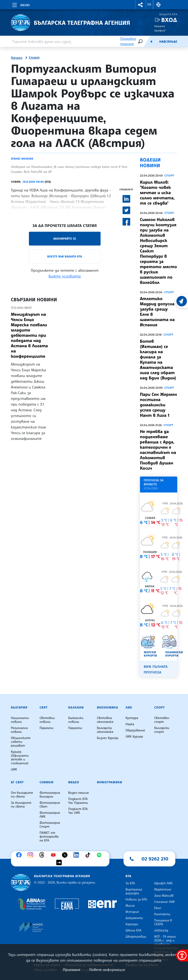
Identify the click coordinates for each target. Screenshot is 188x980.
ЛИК (129, 708)
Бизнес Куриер (108, 738)
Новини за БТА (136, 900)
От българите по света (22, 795)
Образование (135, 730)
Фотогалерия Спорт (50, 825)
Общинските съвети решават (21, 742)
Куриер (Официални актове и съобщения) (20, 758)
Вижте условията (65, 276)
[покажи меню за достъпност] (182, 955)
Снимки (47, 782)
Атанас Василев (22, 159)
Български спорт (162, 730)
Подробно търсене (128, 41)
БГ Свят (17, 782)
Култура (132, 718)
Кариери (132, 924)
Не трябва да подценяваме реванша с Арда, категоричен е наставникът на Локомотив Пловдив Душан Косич (158, 450)
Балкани (76, 708)
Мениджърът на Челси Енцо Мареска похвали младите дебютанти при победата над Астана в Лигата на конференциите (30, 335)
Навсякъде (168, 42)
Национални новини (20, 720)
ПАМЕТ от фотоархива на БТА (49, 837)
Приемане (72, 970)
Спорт (34, 58)
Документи (134, 918)
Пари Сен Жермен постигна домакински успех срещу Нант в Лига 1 (158, 405)
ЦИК (14, 769)
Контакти (162, 914)
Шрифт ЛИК (164, 883)
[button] (140, 5)
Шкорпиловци (136, 937)
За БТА (130, 883)
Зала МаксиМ (164, 896)
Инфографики (110, 782)
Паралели (47, 728)
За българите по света (21, 805)
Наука (130, 724)
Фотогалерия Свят (50, 805)
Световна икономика (105, 720)
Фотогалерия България (50, 795)
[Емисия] (151, 41)
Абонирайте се (65, 239)
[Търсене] (140, 41)
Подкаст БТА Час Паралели (78, 801)
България (19, 708)
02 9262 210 (155, 859)
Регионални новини (19, 730)
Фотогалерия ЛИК (50, 815)
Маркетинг (163, 890)
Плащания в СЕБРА (163, 922)
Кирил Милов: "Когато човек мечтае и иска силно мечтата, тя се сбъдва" (157, 193)
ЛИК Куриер (134, 737)
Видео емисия (79, 793)
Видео (74, 782)
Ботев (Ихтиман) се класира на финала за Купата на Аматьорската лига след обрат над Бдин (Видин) (158, 360)
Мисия (130, 906)
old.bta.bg (161, 930)
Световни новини (47, 720)
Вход (169, 20)
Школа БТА (134, 930)
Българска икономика (105, 730)
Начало (17, 58)
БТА (129, 876)
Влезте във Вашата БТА (65, 256)
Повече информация (107, 970)
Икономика (108, 708)
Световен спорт (162, 720)
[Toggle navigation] (20, 4)
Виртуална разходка (134, 891)
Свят (44, 708)
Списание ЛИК (165, 902)
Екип (158, 908)
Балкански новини (76, 720)
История (132, 912)
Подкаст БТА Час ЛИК (78, 811)
